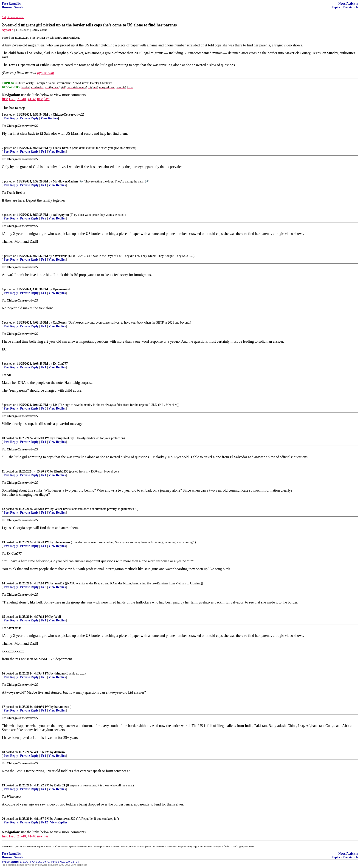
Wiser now (62, 509)
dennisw (60, 752)
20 (3, 819)
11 (3, 471)
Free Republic (11, 4)
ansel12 (59, 583)
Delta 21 (60, 785)
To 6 (44, 408)
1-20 (12, 99)
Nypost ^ (8, 30)
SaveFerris (60, 256)
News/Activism (348, 4)
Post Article (350, 7)
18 (3, 752)
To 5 (44, 677)
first (5, 99)
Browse (7, 7)
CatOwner (60, 323)
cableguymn (61, 215)
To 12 (44, 822)
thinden (60, 673)
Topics (336, 7)
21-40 (21, 99)
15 (3, 617)
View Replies (49, 118)
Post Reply (11, 118)
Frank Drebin (62, 148)
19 (3, 785)
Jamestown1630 (65, 819)
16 (3, 673)
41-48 (32, 99)
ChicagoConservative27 (69, 115)
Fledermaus (62, 542)
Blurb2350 (61, 471)
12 (3, 509)
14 (3, 583)
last (47, 99)
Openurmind (62, 289)
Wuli (58, 617)
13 (3, 542)
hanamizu (61, 707)
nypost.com (45, 73)
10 (3, 438)
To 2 (44, 218)
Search (19, 7)
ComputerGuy (64, 438)
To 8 (44, 587)
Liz (55, 405)
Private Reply (29, 118)
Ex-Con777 (60, 364)
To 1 (44, 152)
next (40, 99)
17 (3, 707)
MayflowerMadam (65, 181)
